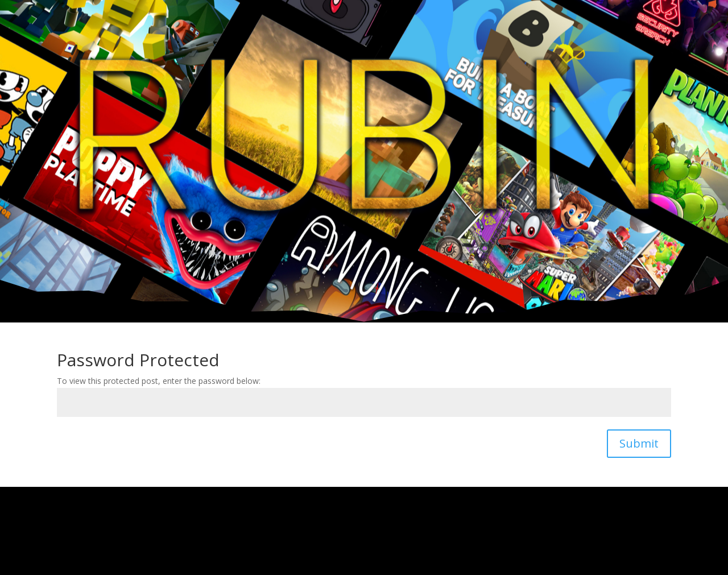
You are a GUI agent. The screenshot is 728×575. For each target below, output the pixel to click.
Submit (639, 443)
